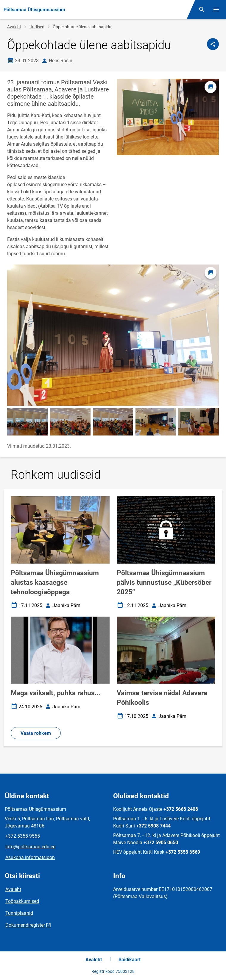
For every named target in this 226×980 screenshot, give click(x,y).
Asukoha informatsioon (30, 857)
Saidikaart (130, 960)
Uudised (37, 27)
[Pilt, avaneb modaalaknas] (113, 335)
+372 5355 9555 (23, 836)
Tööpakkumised (22, 901)
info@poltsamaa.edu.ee (30, 847)
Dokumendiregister (25, 925)
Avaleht (14, 27)
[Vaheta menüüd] (216, 10)
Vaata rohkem (36, 733)
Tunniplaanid (19, 913)
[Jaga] (213, 44)
